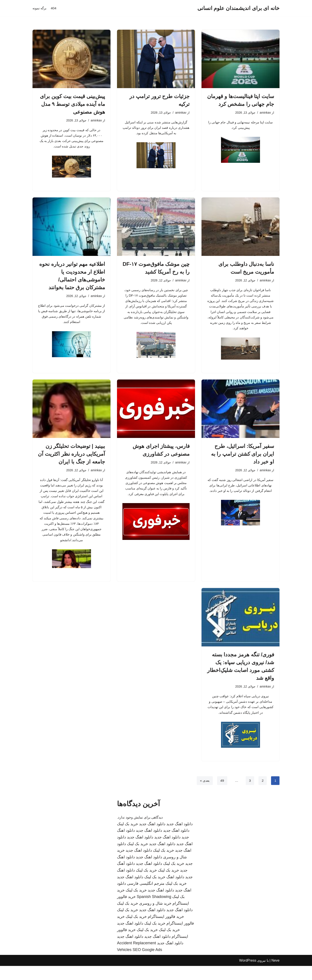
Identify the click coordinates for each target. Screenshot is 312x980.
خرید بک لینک (128, 838)
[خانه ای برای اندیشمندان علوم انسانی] (238, 8)
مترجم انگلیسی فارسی (146, 898)
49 (222, 795)
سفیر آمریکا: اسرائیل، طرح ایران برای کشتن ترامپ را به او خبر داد (243, 460)
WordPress (248, 974)
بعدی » (204, 795)
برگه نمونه (40, 8)
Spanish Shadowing (154, 911)
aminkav (265, 113)
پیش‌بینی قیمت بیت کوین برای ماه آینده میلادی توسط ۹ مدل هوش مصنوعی (72, 104)
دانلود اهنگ (175, 891)
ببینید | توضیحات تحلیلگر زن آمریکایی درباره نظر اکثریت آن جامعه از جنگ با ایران (71, 460)
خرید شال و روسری (155, 917)
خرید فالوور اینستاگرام (166, 931)
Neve (275, 974)
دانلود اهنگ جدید (180, 838)
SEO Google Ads (147, 964)
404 (54, 8)
